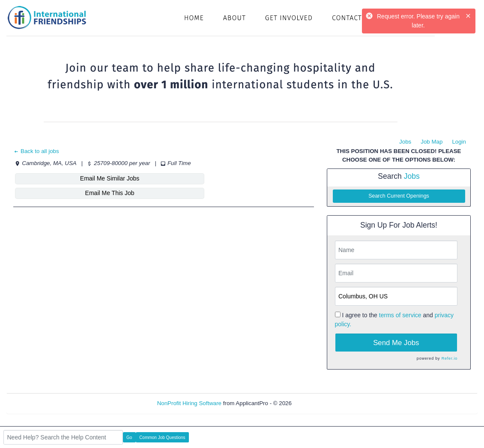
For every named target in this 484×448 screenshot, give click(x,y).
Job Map (432, 142)
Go (129, 437)
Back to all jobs (36, 151)
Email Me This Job (169, 178)
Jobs (405, 142)
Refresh (317, 403)
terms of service (400, 315)
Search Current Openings (399, 196)
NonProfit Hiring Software (189, 403)
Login (459, 142)
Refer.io (450, 358)
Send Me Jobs (396, 343)
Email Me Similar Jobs (65, 178)
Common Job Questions (162, 437)
